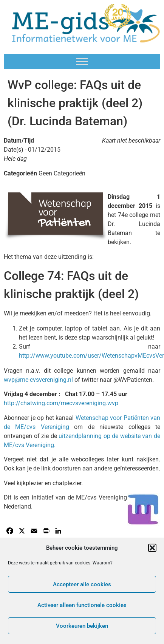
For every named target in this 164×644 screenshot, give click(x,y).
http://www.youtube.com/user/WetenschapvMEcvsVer (91, 356)
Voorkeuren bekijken (82, 626)
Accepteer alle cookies (82, 584)
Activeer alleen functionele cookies (82, 605)
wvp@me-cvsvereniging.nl (38, 380)
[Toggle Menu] (82, 62)
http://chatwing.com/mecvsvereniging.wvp (61, 403)
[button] (152, 548)
